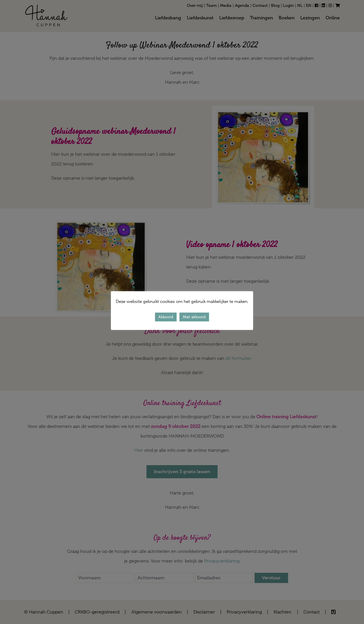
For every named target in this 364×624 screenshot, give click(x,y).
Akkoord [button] (166, 317)
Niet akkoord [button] (194, 317)
